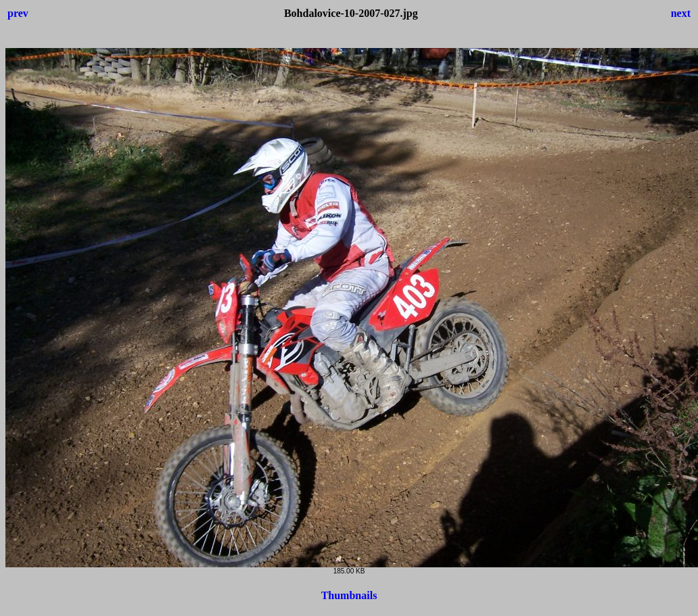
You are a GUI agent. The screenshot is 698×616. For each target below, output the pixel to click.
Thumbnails (349, 595)
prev (18, 13)
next (681, 13)
